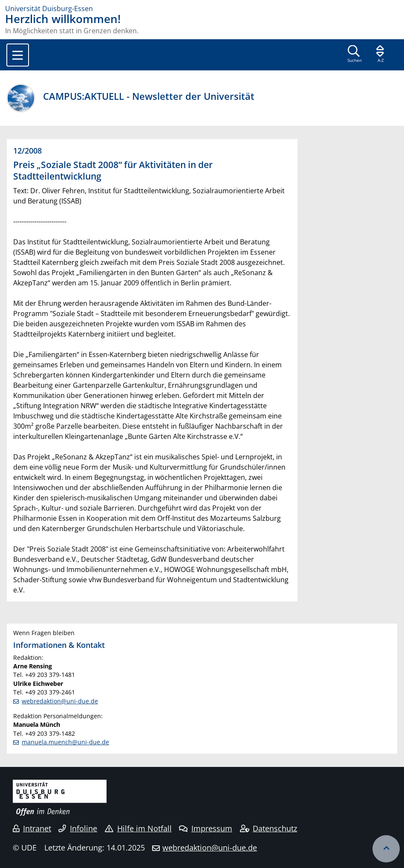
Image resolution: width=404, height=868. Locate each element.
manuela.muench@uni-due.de (65, 742)
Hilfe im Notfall (138, 828)
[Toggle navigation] (18, 55)
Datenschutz (269, 828)
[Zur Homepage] (202, 9)
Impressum (206, 828)
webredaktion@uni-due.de (60, 701)
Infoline (78, 828)
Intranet (32, 828)
